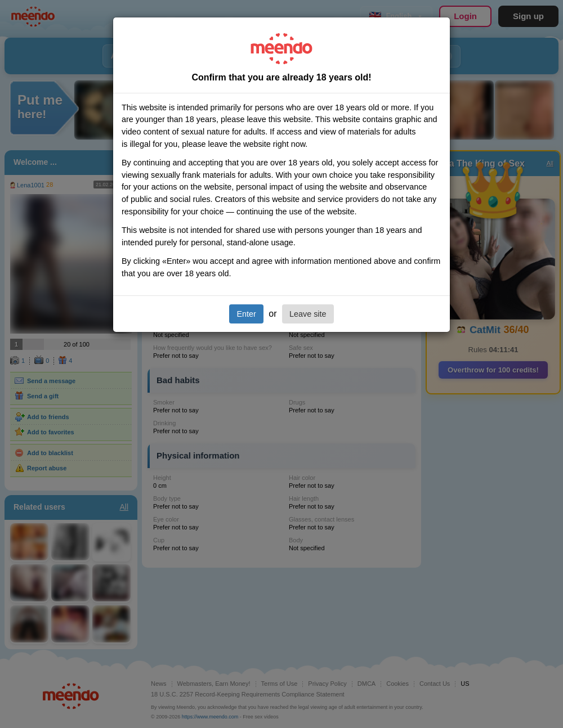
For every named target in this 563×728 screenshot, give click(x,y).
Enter (246, 314)
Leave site (308, 314)
